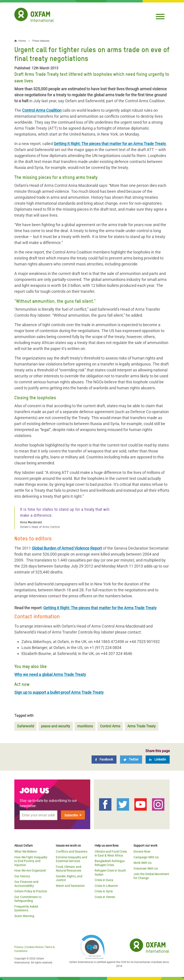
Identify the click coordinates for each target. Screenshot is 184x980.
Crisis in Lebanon (106, 886)
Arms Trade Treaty (142, 726)
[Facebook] (104, 760)
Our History (22, 876)
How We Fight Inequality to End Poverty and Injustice (31, 861)
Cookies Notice (34, 947)
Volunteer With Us (146, 868)
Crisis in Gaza (104, 880)
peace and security (56, 726)
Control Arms (110, 726)
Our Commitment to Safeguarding (28, 899)
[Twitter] (131, 760)
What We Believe (25, 851)
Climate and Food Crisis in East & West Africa (111, 853)
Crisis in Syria (104, 891)
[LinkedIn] (158, 760)
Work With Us (143, 863)
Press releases (41, 41)
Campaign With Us (146, 857)
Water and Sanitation (70, 886)
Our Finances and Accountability (26, 884)
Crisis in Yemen (105, 897)
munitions (85, 726)
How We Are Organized (30, 870)
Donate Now (142, 851)
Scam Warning (24, 916)
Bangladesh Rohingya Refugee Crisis (110, 863)
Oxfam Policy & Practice (31, 891)
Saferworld (25, 726)
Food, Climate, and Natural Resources (69, 869)
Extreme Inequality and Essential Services (71, 859)
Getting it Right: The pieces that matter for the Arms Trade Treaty (100, 608)
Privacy (19, 947)
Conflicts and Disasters (72, 851)
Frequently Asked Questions (26, 908)
